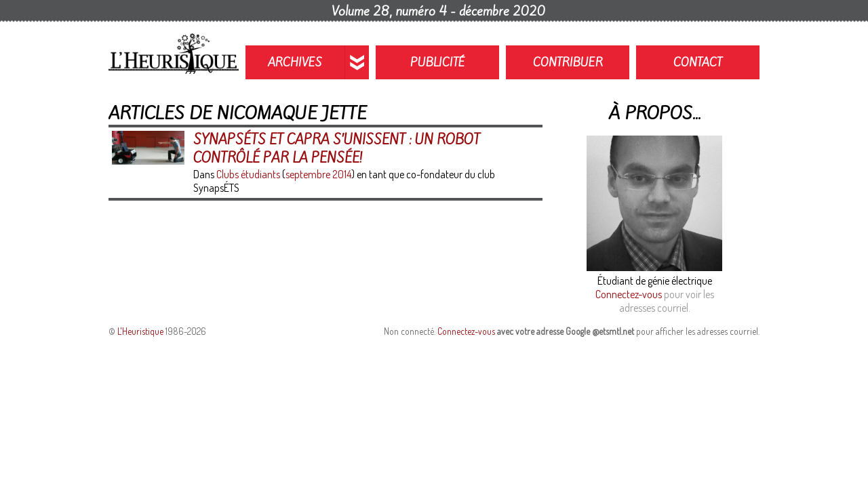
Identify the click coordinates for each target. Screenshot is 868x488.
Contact (698, 62)
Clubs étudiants (248, 174)
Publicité (438, 62)
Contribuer (568, 62)
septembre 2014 (318, 174)
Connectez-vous (629, 294)
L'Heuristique (140, 331)
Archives (295, 62)
